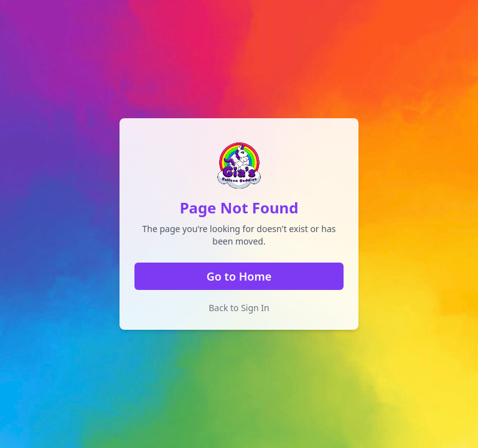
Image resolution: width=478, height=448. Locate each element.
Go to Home (239, 276)
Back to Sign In (239, 308)
